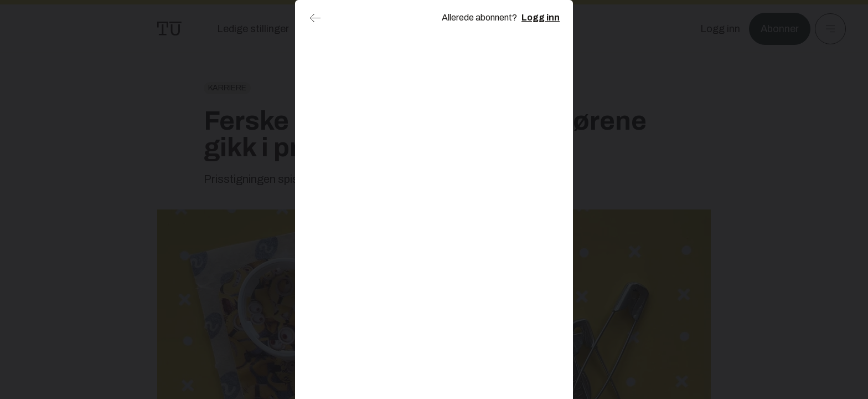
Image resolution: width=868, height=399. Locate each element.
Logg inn (541, 17)
